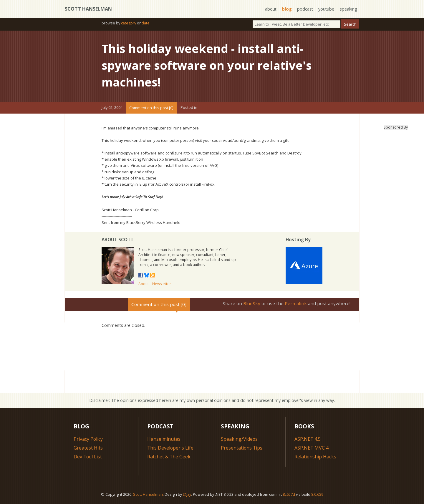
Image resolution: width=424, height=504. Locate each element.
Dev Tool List (88, 456)
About (144, 283)
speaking (348, 9)
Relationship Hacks (315, 456)
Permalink (296, 303)
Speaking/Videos (239, 438)
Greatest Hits (88, 447)
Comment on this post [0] (151, 107)
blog (286, 9)
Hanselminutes (164, 438)
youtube (326, 9)
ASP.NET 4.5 (308, 438)
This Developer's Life (171, 447)
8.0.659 (317, 494)
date (146, 23)
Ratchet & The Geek (169, 456)
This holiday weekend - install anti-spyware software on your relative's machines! (208, 65)
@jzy (187, 494)
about (270, 9)
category (129, 23)
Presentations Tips (242, 447)
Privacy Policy (88, 438)
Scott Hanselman (88, 9)
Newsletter (162, 283)
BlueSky (252, 303)
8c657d (289, 494)
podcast (305, 9)
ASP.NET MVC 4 (312, 447)
